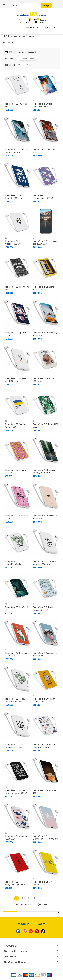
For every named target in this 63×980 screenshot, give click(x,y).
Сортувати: (11, 58)
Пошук (46, 5)
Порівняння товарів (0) (26, 52)
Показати (10, 65)
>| (46, 898)
